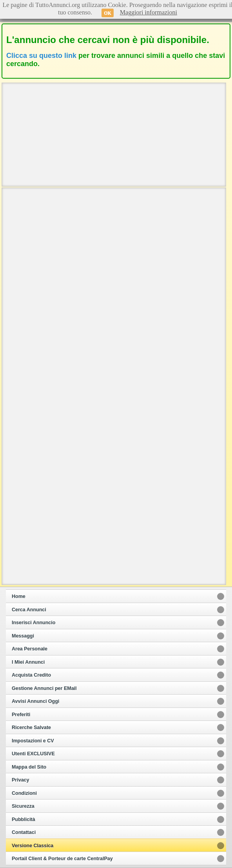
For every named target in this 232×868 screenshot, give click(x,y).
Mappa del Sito (29, 767)
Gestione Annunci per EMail (44, 688)
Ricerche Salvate (31, 728)
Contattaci (24, 832)
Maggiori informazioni (149, 12)
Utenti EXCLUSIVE (33, 754)
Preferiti (21, 715)
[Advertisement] (114, 134)
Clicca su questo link (41, 56)
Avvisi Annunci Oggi (35, 701)
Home (19, 596)
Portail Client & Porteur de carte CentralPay (62, 859)
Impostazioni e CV (33, 741)
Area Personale (30, 649)
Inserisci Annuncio (34, 623)
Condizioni (24, 793)
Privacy (20, 780)
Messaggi (23, 636)
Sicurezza (23, 806)
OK (108, 13)
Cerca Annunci (29, 610)
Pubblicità (24, 819)
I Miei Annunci (28, 662)
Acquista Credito (31, 675)
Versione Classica (33, 846)
